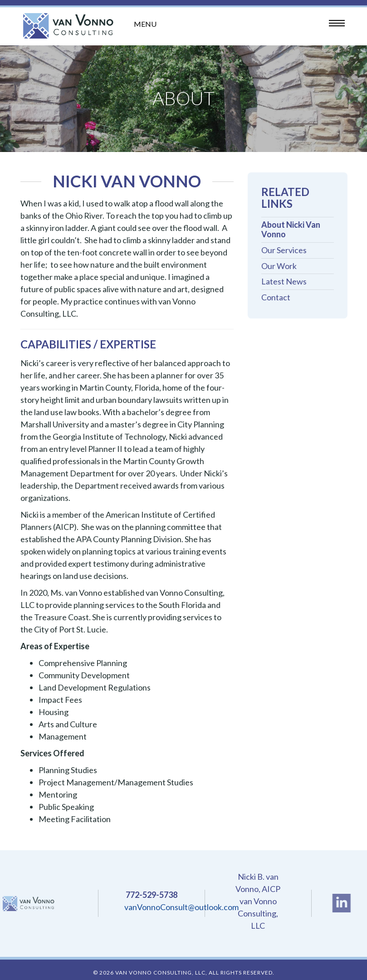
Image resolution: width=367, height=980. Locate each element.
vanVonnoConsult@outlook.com (181, 907)
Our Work (281, 266)
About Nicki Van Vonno (293, 230)
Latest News (286, 282)
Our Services (286, 250)
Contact (278, 297)
